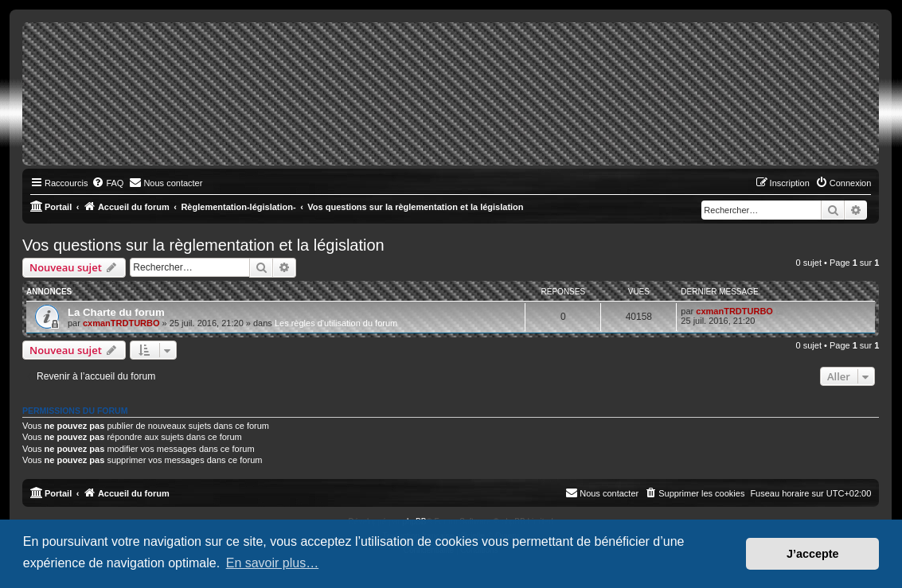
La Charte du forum (116, 312)
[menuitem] (107, 183)
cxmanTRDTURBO (121, 323)
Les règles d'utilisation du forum (336, 323)
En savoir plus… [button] (273, 563)
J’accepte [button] (813, 554)
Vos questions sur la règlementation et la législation (203, 245)
